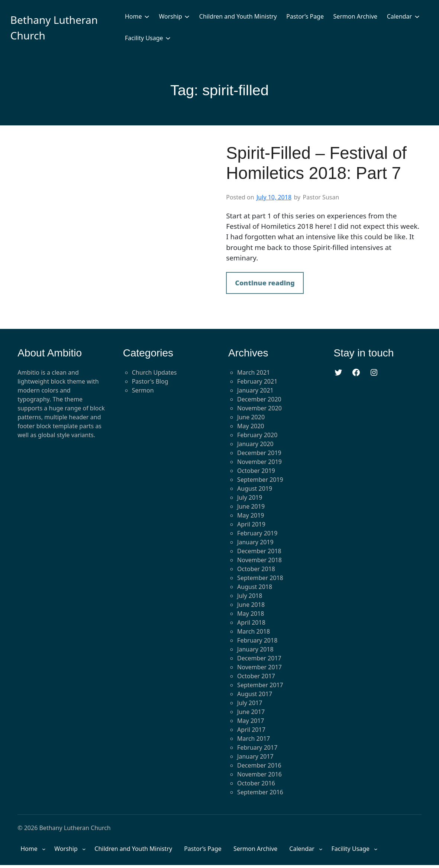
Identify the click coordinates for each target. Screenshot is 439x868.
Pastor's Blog (150, 381)
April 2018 (251, 622)
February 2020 (257, 435)
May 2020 (251, 426)
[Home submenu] (147, 16)
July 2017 (250, 703)
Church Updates (154, 372)
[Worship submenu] (187, 16)
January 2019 (255, 542)
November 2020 (259, 408)
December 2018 (259, 551)
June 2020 (251, 417)
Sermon (143, 390)
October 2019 (256, 471)
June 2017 (251, 712)
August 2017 (255, 694)
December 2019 (259, 453)
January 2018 (255, 649)
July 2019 (250, 497)
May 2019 (251, 515)
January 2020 (255, 444)
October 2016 (256, 783)
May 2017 (251, 721)
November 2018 (259, 560)
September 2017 (260, 685)
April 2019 (251, 524)
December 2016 (259, 765)
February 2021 (257, 381)
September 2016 (260, 792)
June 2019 (251, 506)
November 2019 (259, 462)
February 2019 (257, 533)
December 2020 (259, 399)
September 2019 (260, 480)
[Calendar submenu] (417, 16)
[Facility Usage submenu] (168, 38)
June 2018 (251, 605)
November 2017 (259, 667)
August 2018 (255, 587)
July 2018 (250, 596)
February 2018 (257, 640)
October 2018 (256, 569)
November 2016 (259, 774)
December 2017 (259, 658)
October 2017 (256, 676)
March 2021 (254, 372)
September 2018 (260, 578)
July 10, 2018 (274, 197)
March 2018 (254, 631)
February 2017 (257, 747)
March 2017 (254, 739)
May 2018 (251, 614)
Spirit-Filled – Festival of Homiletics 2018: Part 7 (316, 163)
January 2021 (255, 390)
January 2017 (255, 756)
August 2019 (255, 489)
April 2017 (251, 730)
